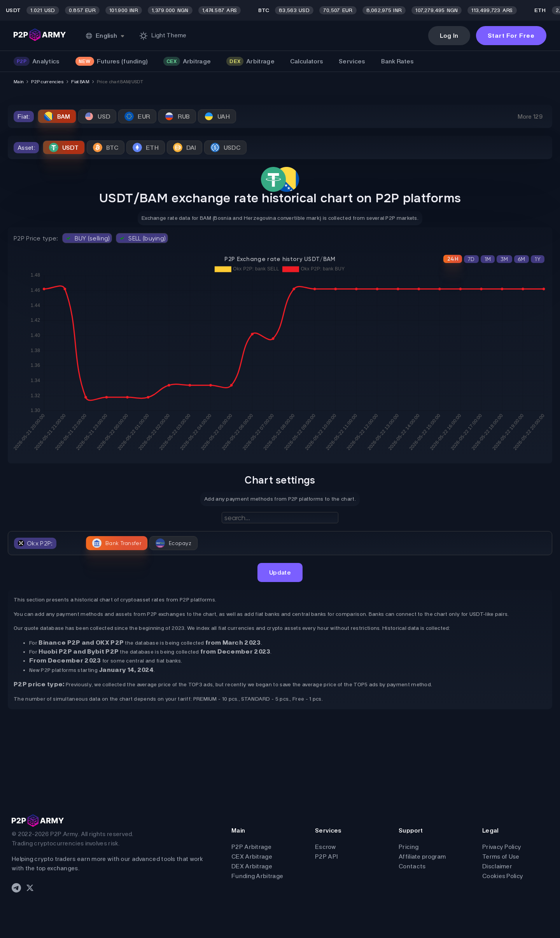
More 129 (530, 117)
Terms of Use (501, 856)
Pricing (409, 847)
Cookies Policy (503, 876)
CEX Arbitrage (252, 856)
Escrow (325, 847)
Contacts (412, 866)
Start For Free (511, 36)
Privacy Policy (502, 847)
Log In (449, 36)
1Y (538, 259)
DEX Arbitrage (252, 866)
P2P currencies (47, 82)
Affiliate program (422, 856)
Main (18, 82)
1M (488, 259)
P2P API (326, 856)
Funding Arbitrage (257, 876)
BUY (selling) (87, 238)
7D (471, 259)
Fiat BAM (80, 82)
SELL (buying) (142, 238)
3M (504, 259)
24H (453, 259)
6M (522, 259)
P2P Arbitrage (251, 847)
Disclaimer (497, 866)
